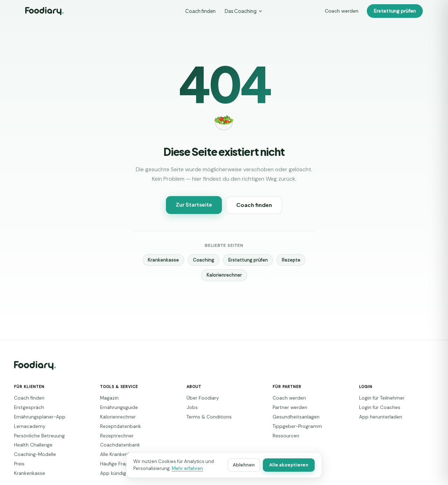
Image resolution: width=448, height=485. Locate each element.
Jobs (191, 407)
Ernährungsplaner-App (36, 417)
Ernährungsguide (116, 407)
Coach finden (201, 11)
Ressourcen (283, 436)
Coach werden (348, 11)
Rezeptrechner (114, 436)
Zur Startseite (195, 204)
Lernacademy (27, 426)
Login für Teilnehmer (379, 398)
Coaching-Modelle (32, 454)
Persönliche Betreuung (36, 436)
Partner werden (287, 407)
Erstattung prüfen (397, 11)
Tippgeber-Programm (293, 426)
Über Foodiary (200, 398)
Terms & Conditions (206, 417)
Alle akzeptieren (291, 465)
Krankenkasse (169, 260)
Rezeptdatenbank (116, 426)
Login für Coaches (377, 407)
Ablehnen (249, 465)
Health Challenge (30, 445)
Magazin (108, 398)
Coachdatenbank (116, 445)
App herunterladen (377, 417)
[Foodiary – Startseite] (44, 11)
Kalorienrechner (224, 275)
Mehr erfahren (179, 468)
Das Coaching (243, 11)
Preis (19, 464)
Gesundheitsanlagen (292, 417)
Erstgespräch (26, 407)
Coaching (206, 260)
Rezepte (286, 260)
